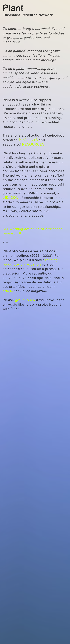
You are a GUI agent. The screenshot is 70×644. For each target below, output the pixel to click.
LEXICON (11, 198)
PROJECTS (28, 140)
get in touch (26, 300)
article (8, 291)
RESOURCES (33, 144)
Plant (13, 8)
